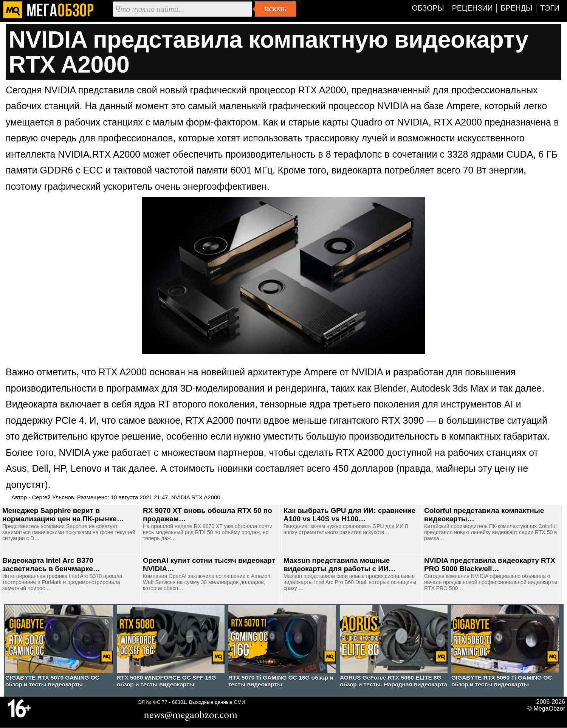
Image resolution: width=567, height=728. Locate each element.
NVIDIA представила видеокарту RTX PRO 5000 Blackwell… (490, 565)
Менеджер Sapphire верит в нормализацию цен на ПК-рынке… (63, 515)
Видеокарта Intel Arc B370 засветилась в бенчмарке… (51, 565)
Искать (275, 9)
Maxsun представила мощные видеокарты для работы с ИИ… (340, 565)
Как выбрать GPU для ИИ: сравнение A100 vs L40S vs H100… (349, 515)
